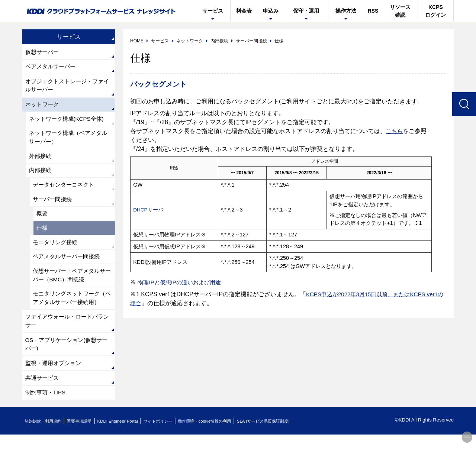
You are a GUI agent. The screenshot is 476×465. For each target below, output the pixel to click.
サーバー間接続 (54, 208)
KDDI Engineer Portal (136, 451)
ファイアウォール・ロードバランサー (67, 347)
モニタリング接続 (57, 254)
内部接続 (41, 178)
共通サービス (43, 407)
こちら (395, 131)
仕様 (42, 239)
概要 (42, 224)
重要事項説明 (91, 451)
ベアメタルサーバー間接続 (68, 269)
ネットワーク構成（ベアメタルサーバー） (71, 143)
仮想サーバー (43, 52)
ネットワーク (43, 108)
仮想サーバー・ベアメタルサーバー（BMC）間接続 (71, 289)
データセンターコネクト (65, 193)
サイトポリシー (184, 451)
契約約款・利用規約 (47, 451)
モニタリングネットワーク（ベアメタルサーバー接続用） (68, 318)
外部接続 (41, 163)
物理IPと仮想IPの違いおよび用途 (182, 282)
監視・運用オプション (55, 391)
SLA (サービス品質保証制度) (309, 451)
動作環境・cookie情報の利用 (239, 451)
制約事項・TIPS (47, 422)
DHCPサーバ (149, 210)
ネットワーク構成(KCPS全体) (69, 123)
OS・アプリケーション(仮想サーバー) (66, 371)
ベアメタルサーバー (52, 68)
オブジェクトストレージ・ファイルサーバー (67, 88)
